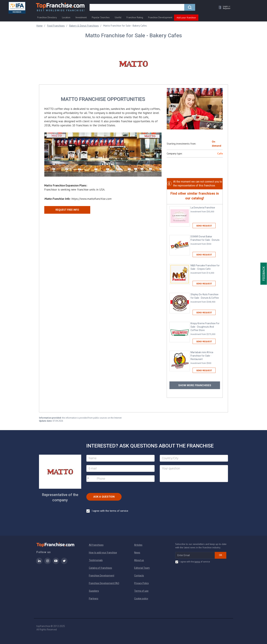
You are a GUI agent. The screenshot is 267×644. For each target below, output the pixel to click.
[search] (137, 8)
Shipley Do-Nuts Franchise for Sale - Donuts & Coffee (205, 298)
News (137, 553)
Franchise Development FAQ (104, 583)
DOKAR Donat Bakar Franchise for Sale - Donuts (205, 240)
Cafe (220, 154)
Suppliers (94, 591)
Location (66, 17)
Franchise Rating (135, 17)
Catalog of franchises (100, 568)
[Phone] (114, 479)
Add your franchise (186, 18)
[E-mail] (120, 468)
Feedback (264, 274)
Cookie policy (141, 599)
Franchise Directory (47, 17)
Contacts (139, 576)
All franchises (96, 545)
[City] (194, 458)
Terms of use (141, 591)
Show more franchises (195, 385)
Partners (94, 599)
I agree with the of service (193, 562)
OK (221, 555)
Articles (138, 545)
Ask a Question (104, 497)
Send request (204, 226)
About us (139, 560)
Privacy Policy (142, 583)
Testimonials (96, 560)
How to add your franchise (103, 553)
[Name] (120, 458)
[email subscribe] (195, 555)
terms (197, 562)
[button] (223, 8)
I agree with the (107, 511)
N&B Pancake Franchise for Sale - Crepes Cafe (205, 269)
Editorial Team (142, 568)
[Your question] (194, 474)
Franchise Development (160, 17)
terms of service (119, 511)
